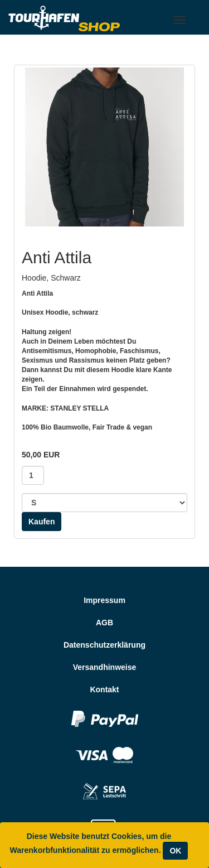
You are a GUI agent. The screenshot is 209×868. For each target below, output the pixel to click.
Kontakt (104, 689)
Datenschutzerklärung (104, 645)
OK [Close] (175, 851)
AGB (104, 623)
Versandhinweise (105, 667)
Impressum (104, 600)
